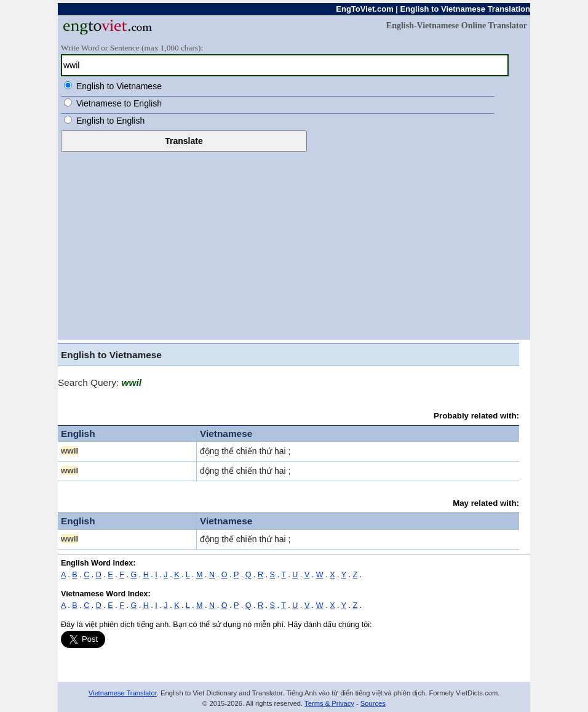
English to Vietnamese (119, 86)
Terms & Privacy (329, 703)
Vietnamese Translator (123, 693)
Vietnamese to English (119, 103)
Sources (373, 703)
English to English (110, 121)
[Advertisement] (294, 244)
